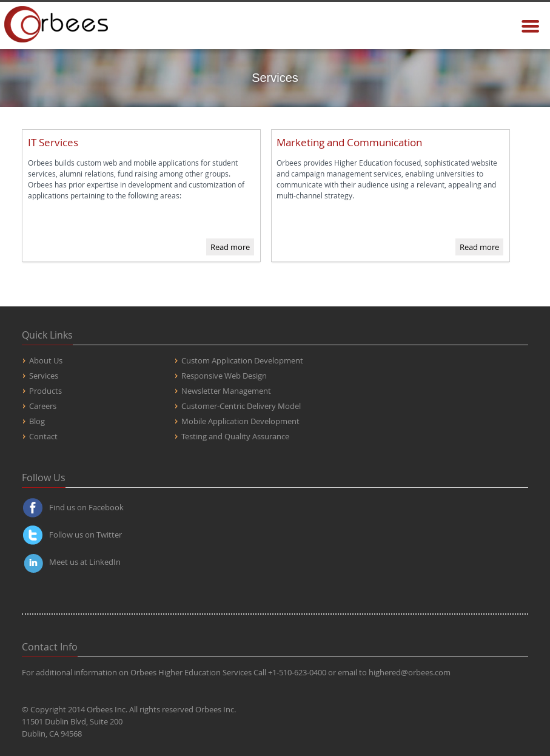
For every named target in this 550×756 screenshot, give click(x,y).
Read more (230, 247)
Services (44, 376)
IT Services (53, 142)
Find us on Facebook (86, 507)
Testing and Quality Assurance (235, 436)
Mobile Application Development (240, 421)
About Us (46, 360)
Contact (43, 436)
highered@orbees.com (410, 672)
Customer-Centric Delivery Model (241, 406)
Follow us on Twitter (86, 535)
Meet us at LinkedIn (85, 562)
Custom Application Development (242, 360)
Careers (43, 406)
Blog (37, 421)
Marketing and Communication (349, 142)
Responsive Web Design (224, 376)
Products (45, 391)
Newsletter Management (226, 391)
